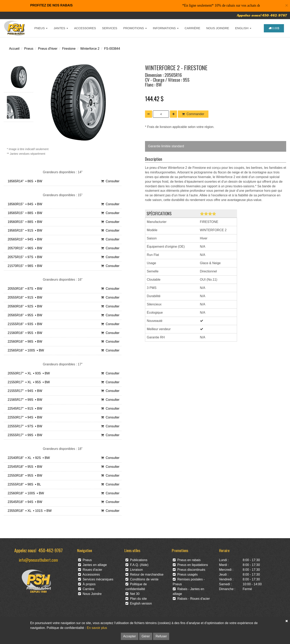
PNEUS (41, 28)
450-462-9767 (51, 550)
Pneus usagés (185, 574)
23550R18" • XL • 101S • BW (29, 511)
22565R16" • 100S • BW (25, 350)
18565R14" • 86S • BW (24, 181)
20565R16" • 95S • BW (24, 315)
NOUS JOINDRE (218, 28)
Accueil (14, 49)
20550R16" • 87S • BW (24, 289)
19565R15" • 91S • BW (24, 230)
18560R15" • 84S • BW (24, 204)
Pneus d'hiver (48, 49)
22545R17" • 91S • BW (24, 409)
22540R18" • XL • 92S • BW (28, 458)
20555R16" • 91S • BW (24, 297)
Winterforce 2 (90, 49)
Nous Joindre (90, 594)
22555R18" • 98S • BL (23, 484)
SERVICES (110, 28)
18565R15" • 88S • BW (24, 213)
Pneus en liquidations (190, 565)
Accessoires (89, 574)
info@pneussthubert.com (38, 560)
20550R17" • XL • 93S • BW (28, 373)
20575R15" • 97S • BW (24, 257)
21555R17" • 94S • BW (24, 391)
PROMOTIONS (135, 28)
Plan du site (136, 599)
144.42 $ (154, 99)
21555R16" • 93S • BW (24, 324)
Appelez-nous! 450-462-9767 (262, 15)
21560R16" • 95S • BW (24, 333)
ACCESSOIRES (85, 28)
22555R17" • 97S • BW (24, 426)
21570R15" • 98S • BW (24, 266)
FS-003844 (112, 49)
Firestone (69, 49)
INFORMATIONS (166, 28)
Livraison (134, 570)
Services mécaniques (96, 579)
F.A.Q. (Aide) (137, 565)
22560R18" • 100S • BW (25, 493)
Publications (136, 560)
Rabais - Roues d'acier (191, 599)
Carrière (86, 589)
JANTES (61, 28)
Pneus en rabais (187, 560)
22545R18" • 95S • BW (24, 467)
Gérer (146, 636)
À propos (87, 584)
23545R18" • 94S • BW (24, 502)
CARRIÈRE (193, 28)
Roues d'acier (90, 570)
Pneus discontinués (189, 570)
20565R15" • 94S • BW (24, 239)
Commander (193, 114)
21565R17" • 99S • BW (24, 400)
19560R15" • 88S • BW (24, 222)
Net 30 (133, 594)
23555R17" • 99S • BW (24, 435)
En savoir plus (97, 628)
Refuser (161, 636)
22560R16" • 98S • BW (24, 342)
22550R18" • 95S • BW (24, 476)
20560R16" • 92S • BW (24, 306)
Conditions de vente (142, 579)
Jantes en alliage (93, 565)
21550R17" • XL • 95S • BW (28, 382)
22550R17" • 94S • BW (24, 417)
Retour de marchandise (144, 574)
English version (139, 603)
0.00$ (274, 28)
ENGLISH (243, 28)
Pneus (29, 49)
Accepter (130, 636)
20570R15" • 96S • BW (24, 248)
